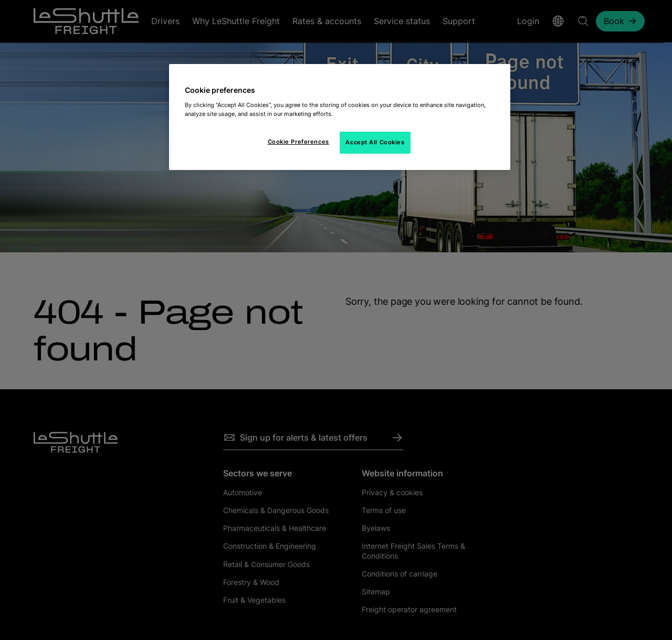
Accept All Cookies (375, 142)
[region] (340, 117)
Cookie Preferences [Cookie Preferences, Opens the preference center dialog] (298, 142)
